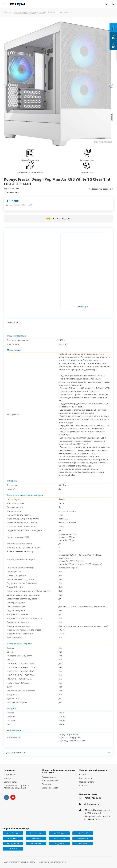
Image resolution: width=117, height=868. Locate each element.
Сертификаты (10, 782)
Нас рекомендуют (87, 160)
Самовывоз (47, 784)
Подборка (59, 843)
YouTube (13, 797)
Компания (9, 770)
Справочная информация (93, 770)
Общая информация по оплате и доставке (58, 771)
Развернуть (83, 307)
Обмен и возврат (50, 788)
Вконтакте (6, 797)
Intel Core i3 (83, 833)
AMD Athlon (59, 833)
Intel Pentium (36, 833)
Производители (87, 782)
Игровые (83, 843)
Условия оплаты (49, 777)
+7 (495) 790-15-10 (92, 798)
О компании (10, 775)
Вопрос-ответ (86, 778)
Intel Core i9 (59, 838)
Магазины (9, 778)
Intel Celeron (13, 833)
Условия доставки (50, 780)
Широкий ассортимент (30, 160)
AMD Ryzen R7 (36, 843)
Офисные (13, 849)
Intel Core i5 (13, 838)
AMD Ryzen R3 (83, 838)
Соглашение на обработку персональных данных (16, 787)
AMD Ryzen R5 (13, 843)
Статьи (83, 775)
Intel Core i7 (36, 838)
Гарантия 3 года (87, 172)
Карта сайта (85, 785)
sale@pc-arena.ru (91, 804)
